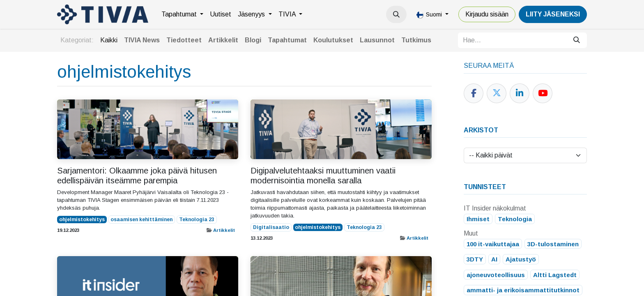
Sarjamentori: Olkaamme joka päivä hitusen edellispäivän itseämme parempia (137, 176)
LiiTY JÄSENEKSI (553, 14)
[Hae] (577, 40)
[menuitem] (182, 14)
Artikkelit (224, 230)
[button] (396, 14)
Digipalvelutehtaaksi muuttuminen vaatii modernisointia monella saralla (323, 176)
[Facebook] (474, 93)
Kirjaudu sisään (487, 14)
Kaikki (109, 40)
